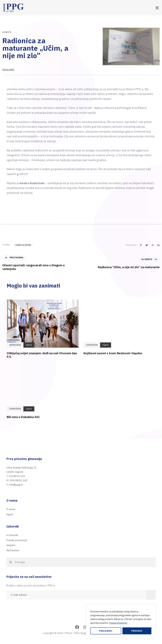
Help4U (11, 545)
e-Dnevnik (12, 535)
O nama (11, 509)
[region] (121, 621)
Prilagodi (106, 631)
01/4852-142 (17, 476)
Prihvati (137, 631)
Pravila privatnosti (118, 623)
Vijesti (7, 32)
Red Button (13, 550)
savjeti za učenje (23, 245)
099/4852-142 (19, 480)
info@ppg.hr (16, 485)
